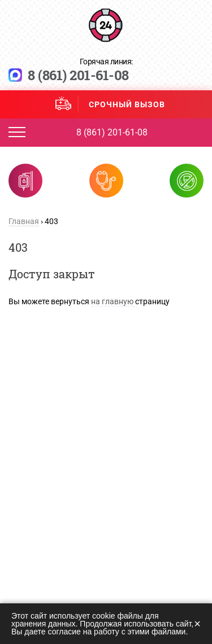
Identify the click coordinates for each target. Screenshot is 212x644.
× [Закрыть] (197, 624)
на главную (113, 301)
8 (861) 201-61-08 (78, 75)
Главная (24, 221)
